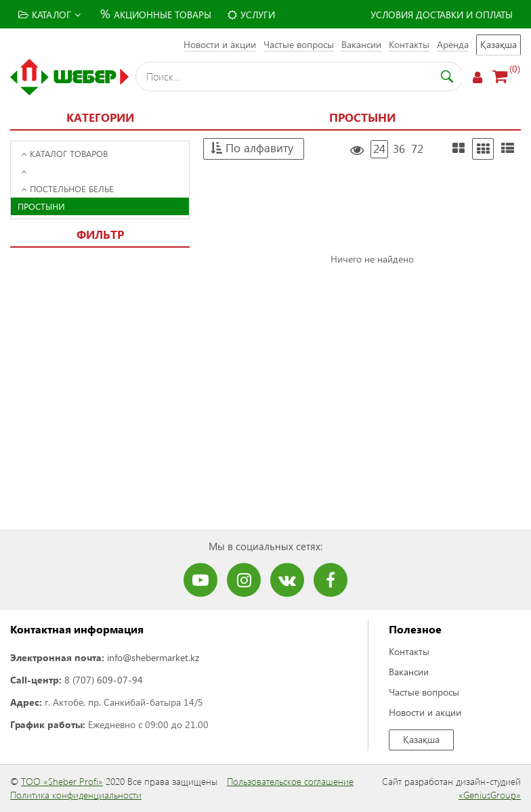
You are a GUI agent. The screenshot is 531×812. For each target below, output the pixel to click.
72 (417, 149)
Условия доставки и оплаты (442, 15)
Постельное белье (67, 188)
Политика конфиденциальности (76, 795)
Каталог (49, 15)
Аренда (453, 44)
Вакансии (361, 44)
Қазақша (498, 44)
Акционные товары (154, 13)
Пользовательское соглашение (290, 781)
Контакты (409, 44)
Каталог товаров (64, 153)
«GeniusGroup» (490, 795)
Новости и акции (220, 44)
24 (379, 149)
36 (399, 149)
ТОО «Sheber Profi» (62, 781)
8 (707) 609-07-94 (104, 680)
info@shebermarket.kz (153, 657)
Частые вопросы (299, 44)
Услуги (251, 15)
